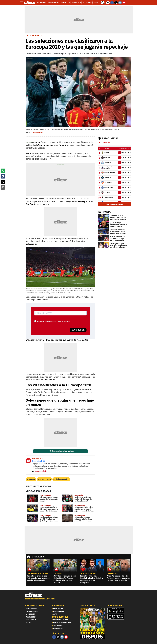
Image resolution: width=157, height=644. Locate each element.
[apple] (120, 617)
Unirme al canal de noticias (63, 451)
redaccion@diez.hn (41, 471)
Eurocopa (32, 479)
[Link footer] (33, 595)
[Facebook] (54, 637)
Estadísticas (110, 138)
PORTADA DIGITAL (88, 606)
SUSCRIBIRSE (78, 330)
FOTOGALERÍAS (38, 557)
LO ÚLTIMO (104, 212)
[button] (3, 171)
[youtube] (66, 637)
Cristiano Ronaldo (62, 479)
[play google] (120, 610)
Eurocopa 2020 (45, 479)
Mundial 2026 (113, 574)
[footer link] (78, 600)
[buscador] (103, 3)
